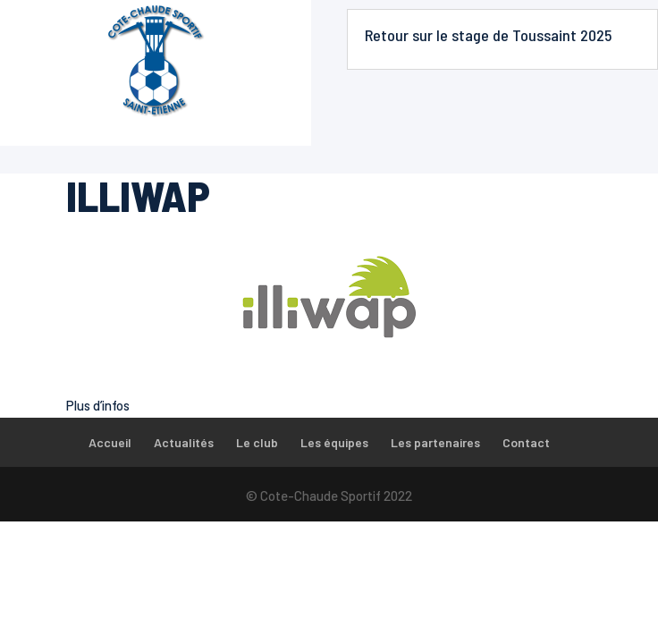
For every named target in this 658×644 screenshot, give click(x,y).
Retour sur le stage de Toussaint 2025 (488, 35)
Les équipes (334, 442)
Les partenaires (435, 442)
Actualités (184, 442)
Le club (257, 442)
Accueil (110, 442)
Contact (526, 442)
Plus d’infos (98, 405)
